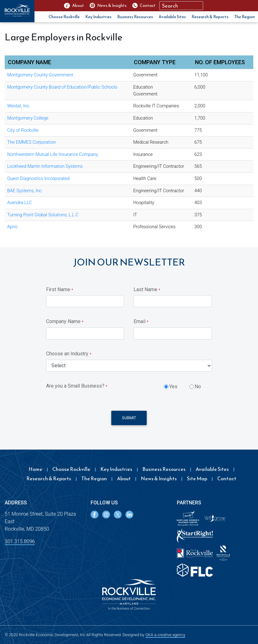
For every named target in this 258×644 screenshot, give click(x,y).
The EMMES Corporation (32, 142)
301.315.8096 (20, 541)
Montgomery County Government (40, 75)
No (198, 386)
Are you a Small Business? (77, 386)
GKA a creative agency (165, 635)
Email (141, 321)
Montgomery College (28, 118)
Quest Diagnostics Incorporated (38, 179)
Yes (173, 386)
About (124, 478)
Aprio (12, 227)
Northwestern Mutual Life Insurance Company (53, 155)
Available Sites (172, 17)
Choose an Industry (69, 354)
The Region (245, 17)
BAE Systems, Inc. (25, 191)
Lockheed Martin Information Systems (45, 166)
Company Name (65, 321)
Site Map (197, 478)
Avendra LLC (20, 203)
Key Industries (98, 17)
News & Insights (159, 478)
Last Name (147, 289)
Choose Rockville (64, 17)
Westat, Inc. (19, 106)
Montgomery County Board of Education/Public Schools (62, 87)
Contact (227, 478)
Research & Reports (210, 17)
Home (35, 469)
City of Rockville (23, 130)
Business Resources (135, 17)
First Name (60, 289)
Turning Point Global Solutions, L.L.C (43, 215)
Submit (129, 418)
